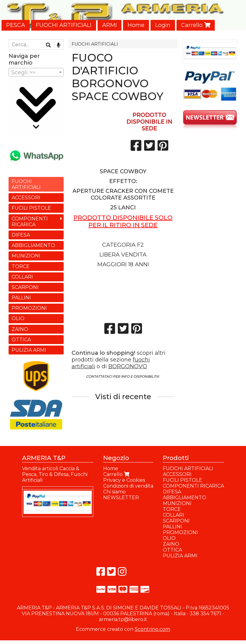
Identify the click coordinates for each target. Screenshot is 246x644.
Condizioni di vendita (128, 486)
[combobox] (36, 72)
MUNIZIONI (26, 256)
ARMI (110, 25)
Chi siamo (114, 492)
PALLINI (21, 298)
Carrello (196, 25)
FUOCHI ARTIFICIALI (64, 25)
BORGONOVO (128, 366)
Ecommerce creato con (123, 629)
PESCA (16, 25)
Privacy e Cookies (124, 480)
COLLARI (22, 277)
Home (136, 25)
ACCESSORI (26, 198)
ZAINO (20, 329)
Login (163, 25)
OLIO (18, 318)
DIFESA (21, 235)
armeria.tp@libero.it (123, 619)
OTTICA (21, 340)
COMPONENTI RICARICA (30, 222)
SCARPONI (25, 287)
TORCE (21, 266)
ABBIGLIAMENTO (33, 245)
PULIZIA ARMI (29, 350)
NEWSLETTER (121, 498)
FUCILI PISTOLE (31, 208)
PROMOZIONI (29, 308)
